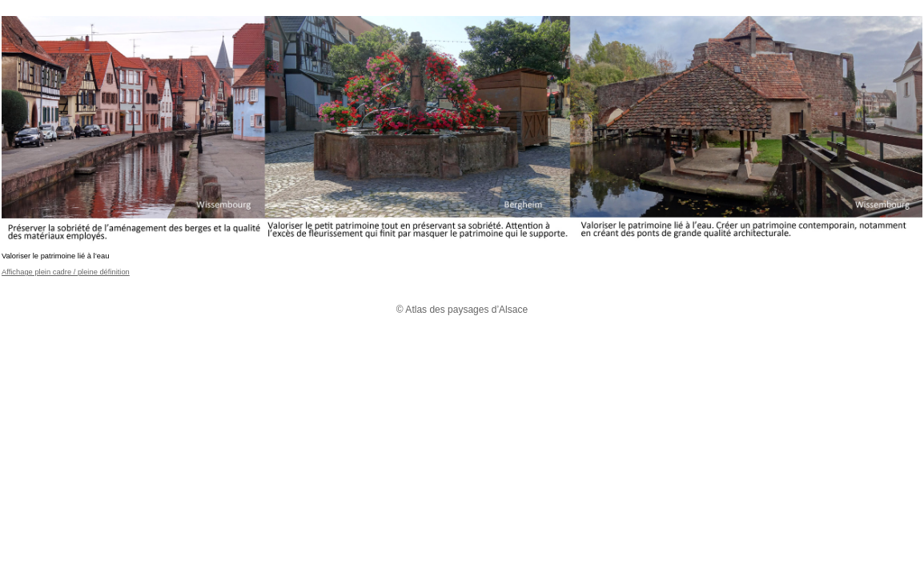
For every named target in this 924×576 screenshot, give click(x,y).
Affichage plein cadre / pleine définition (66, 272)
